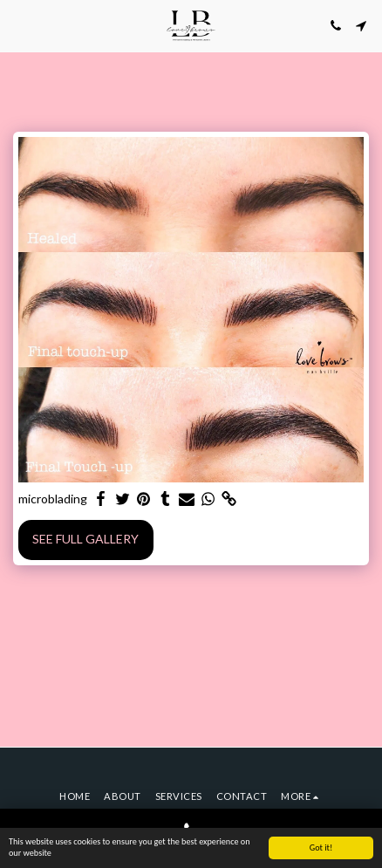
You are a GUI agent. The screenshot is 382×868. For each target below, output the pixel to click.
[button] (19, 25)
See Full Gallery (85, 539)
